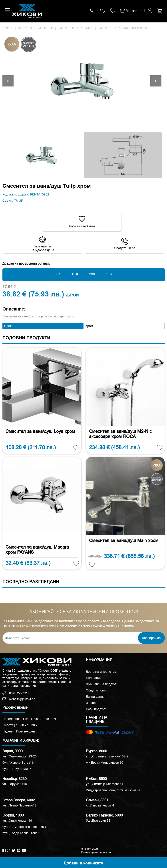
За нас (91, 703)
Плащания (94, 678)
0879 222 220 (16, 693)
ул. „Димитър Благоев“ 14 (105, 784)
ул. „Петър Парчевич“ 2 (19, 805)
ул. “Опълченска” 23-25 (20, 756)
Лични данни (95, 697)
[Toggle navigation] (7, 10)
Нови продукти (97, 709)
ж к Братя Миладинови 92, (105, 763)
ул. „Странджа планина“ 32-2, (108, 756)
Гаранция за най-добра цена (43, 244)
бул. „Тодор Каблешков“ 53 (22, 833)
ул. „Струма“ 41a (15, 784)
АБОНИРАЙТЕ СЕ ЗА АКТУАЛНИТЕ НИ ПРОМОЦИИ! (84, 612)
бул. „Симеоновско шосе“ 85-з (24, 827)
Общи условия (97, 690)
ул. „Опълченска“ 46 (17, 821)
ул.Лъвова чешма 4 (100, 805)
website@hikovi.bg (19, 699)
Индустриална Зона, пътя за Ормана (113, 790)
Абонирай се (151, 638)
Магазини (131, 11)
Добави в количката (83, 863)
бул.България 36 (98, 821)
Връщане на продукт (101, 684)
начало (8, 28)
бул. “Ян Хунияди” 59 (18, 769)
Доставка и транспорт (102, 672)
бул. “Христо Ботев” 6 (18, 763)
